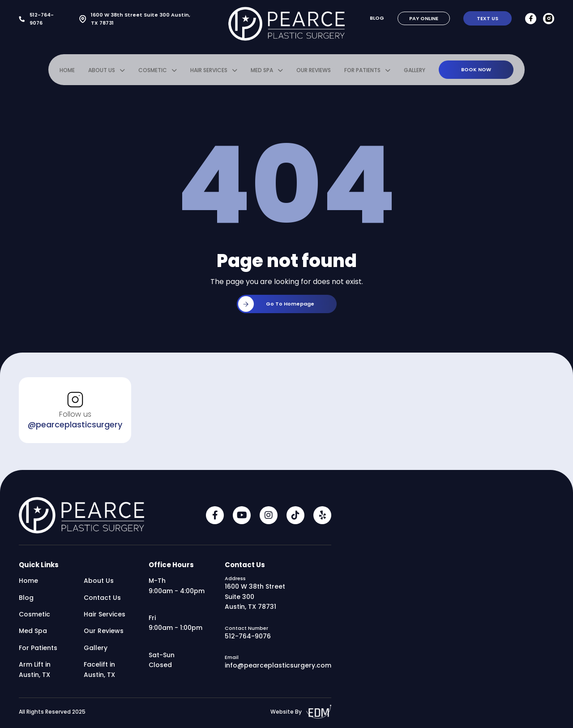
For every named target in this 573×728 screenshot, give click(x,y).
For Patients (362, 70)
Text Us (487, 18)
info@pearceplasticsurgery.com (278, 665)
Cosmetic (153, 70)
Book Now (476, 69)
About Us (102, 70)
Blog (377, 18)
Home (67, 70)
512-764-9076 (36, 19)
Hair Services (209, 70)
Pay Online (424, 18)
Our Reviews (314, 70)
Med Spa (262, 70)
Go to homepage (276, 304)
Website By (301, 712)
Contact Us (102, 598)
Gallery (415, 70)
